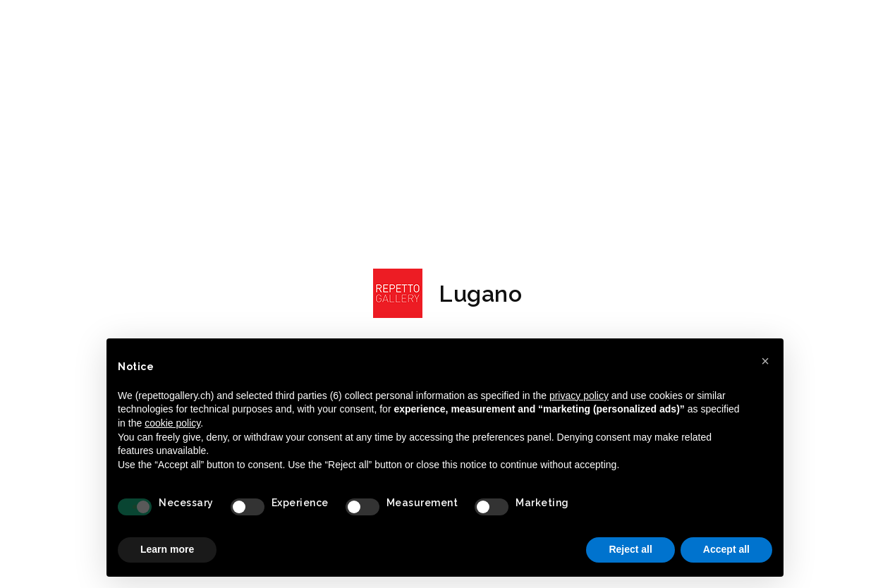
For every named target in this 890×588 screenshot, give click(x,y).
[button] (765, 361)
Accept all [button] (726, 549)
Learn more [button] (167, 549)
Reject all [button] (630, 549)
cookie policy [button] (172, 423)
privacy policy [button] (579, 396)
